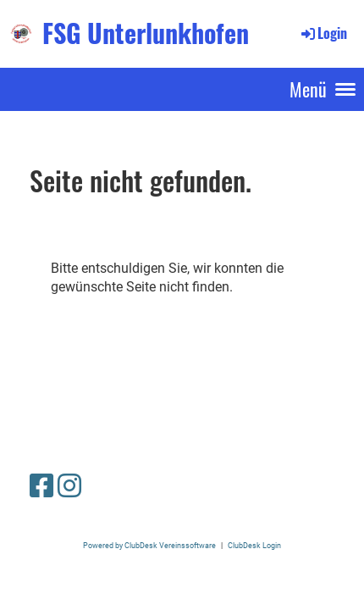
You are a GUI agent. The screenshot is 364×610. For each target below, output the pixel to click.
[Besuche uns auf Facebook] (41, 486)
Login (323, 33)
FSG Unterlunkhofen (146, 33)
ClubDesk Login (254, 545)
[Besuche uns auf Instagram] (69, 486)
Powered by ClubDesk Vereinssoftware (149, 545)
